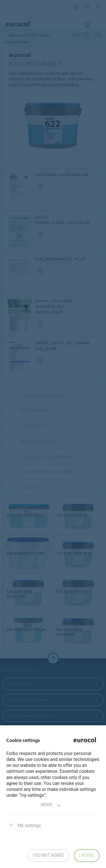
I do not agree (48, 855)
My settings (24, 825)
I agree (87, 855)
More (51, 805)
